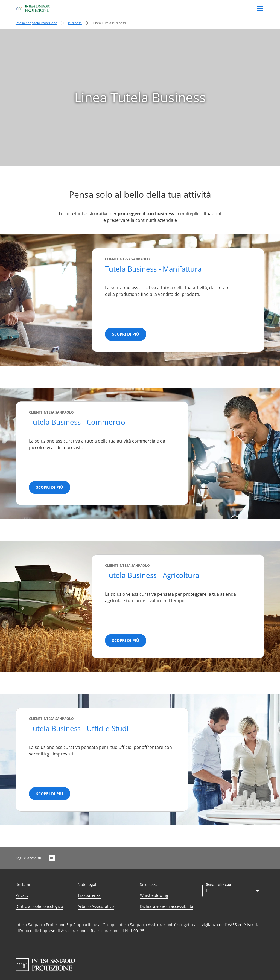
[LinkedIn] (52, 858)
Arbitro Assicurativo (96, 906)
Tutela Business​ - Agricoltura (152, 575)
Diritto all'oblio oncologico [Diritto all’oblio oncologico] (39, 906)
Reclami (23, 884)
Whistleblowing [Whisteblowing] (154, 895)
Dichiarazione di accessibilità (167, 906)
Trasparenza (89, 895)
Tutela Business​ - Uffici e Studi (79, 728)
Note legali (87, 884)
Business (75, 23)
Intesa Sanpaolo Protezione (36, 23)
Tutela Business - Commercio (77, 422)
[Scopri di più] (126, 334)
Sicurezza (149, 884)
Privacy (22, 895)
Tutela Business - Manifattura (153, 269)
